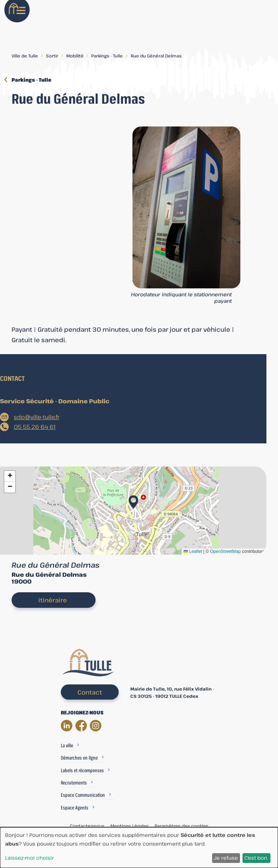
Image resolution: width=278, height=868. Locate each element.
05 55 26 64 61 (35, 427)
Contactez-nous (87, 826)
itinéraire (53, 600)
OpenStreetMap (225, 551)
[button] (133, 500)
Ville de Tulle (25, 56)
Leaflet (193, 551)
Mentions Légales (130, 826)
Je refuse (226, 858)
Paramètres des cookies (182, 826)
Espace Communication (83, 795)
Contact (90, 692)
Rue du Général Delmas (156, 56)
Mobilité (75, 56)
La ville (67, 745)
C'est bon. (256, 858)
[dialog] (139, 848)
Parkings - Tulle (107, 56)
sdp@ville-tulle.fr (37, 417)
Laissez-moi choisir (30, 858)
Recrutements (74, 783)
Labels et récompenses (82, 770)
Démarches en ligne (79, 758)
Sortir (52, 56)
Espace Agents (75, 807)
